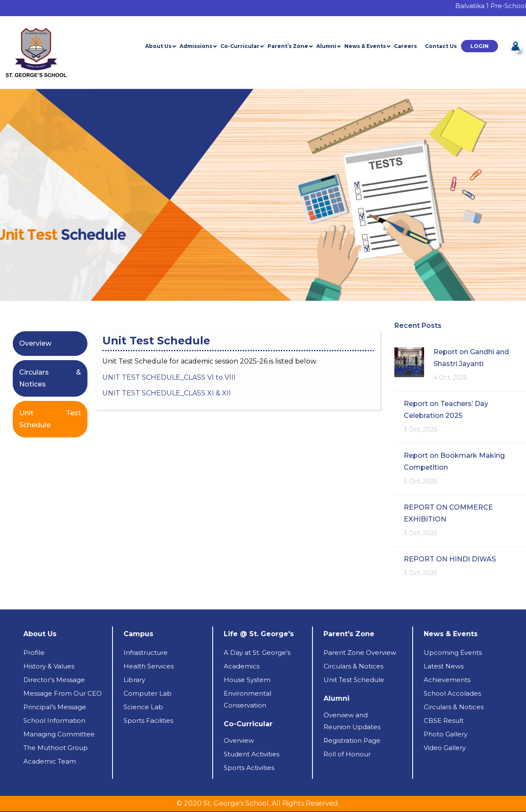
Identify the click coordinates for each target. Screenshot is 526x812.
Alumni (326, 46)
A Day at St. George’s (257, 653)
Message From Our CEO (63, 693)
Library (134, 680)
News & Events (365, 46)
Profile (34, 653)
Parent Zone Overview (360, 653)
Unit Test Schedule (354, 680)
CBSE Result (444, 720)
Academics (242, 666)
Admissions (196, 46)
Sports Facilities (148, 720)
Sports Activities (249, 768)
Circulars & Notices (353, 666)
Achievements (447, 680)
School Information (54, 720)
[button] (480, 46)
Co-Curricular (240, 46)
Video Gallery (445, 748)
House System (247, 680)
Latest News (444, 666)
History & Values (49, 666)
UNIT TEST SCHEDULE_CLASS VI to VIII (169, 377)
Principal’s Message (55, 707)
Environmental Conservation (248, 699)
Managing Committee (59, 734)
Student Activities (252, 754)
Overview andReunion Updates (352, 721)
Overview (35, 343)
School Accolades (452, 693)
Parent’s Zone (288, 46)
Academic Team (50, 761)
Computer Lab (148, 693)
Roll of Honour (347, 754)
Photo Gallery (446, 734)
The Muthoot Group (56, 748)
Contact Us (441, 46)
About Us (158, 46)
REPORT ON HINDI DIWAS (450, 559)
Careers (405, 46)
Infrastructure (146, 653)
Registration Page (352, 740)
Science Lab (143, 707)
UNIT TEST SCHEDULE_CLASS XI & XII (167, 393)
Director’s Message (54, 680)
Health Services (149, 666)
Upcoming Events (453, 653)
